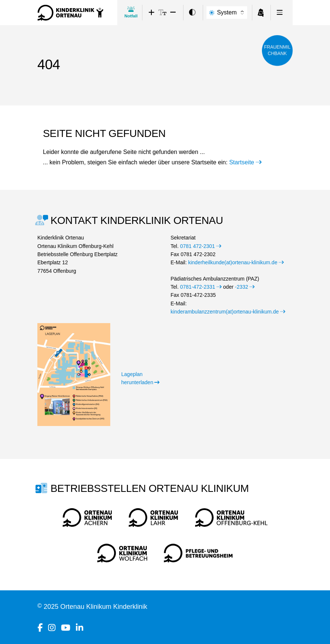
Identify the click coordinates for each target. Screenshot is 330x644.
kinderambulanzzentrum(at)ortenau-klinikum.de (228, 312)
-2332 (245, 287)
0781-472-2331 (201, 287)
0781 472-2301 (201, 246)
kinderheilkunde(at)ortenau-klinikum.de (236, 262)
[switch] (193, 13)
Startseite (245, 162)
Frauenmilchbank (277, 51)
